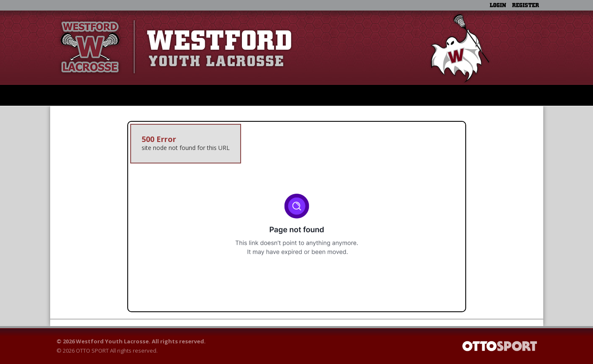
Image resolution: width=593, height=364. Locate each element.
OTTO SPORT (92, 351)
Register (526, 5)
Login (498, 5)
